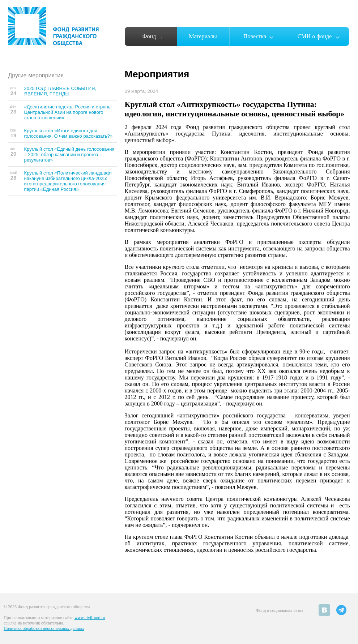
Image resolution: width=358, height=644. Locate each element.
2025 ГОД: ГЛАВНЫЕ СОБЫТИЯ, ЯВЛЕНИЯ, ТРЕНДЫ (60, 91)
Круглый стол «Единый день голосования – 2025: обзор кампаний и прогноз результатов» (69, 154)
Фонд (149, 36)
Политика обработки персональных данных (44, 628)
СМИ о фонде (315, 36)
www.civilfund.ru (90, 618)
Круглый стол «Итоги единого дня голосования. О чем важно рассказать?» (69, 133)
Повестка (255, 36)
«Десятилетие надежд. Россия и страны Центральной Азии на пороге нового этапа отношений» (68, 112)
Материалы (203, 36)
